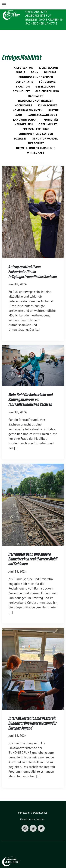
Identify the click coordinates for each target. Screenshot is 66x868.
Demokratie (25, 75)
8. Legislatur (48, 60)
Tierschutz (36, 136)
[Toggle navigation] (4, 35)
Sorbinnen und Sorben (36, 127)
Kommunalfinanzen (28, 103)
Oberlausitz (48, 117)
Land (18, 108)
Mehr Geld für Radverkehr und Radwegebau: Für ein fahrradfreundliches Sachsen (31, 392)
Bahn (35, 65)
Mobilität (51, 112)
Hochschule (23, 98)
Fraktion (23, 79)
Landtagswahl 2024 (42, 108)
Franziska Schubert (42, 7)
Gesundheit (21, 84)
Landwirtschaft (26, 112)
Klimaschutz (48, 98)
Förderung (47, 75)
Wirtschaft (36, 145)
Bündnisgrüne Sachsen (36, 70)
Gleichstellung (47, 84)
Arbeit (20, 65)
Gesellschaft (46, 79)
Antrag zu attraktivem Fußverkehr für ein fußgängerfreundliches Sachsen (33, 265)
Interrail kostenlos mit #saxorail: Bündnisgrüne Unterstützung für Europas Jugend (33, 716)
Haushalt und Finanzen (36, 93)
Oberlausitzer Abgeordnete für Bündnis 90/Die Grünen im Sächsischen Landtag (44, 18)
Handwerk (36, 89)
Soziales (20, 131)
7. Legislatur (23, 60)
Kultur (54, 103)
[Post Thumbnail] (33, 205)
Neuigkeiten (24, 117)
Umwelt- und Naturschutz (36, 141)
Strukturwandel (45, 131)
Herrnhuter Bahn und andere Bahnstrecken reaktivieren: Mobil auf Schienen (33, 552)
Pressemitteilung (36, 122)
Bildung (50, 65)
